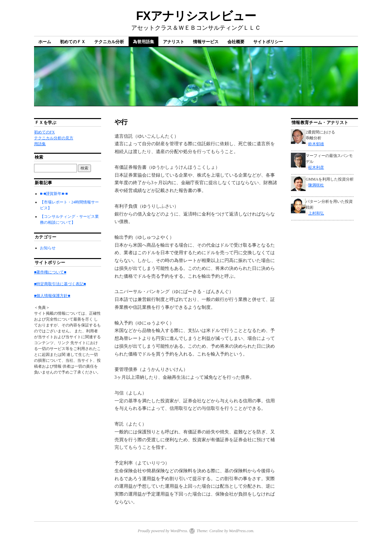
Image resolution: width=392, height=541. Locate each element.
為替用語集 (143, 42)
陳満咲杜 (316, 185)
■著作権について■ (50, 272)
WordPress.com (241, 531)
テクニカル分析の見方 (54, 138)
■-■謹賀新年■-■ (54, 194)
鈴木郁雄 (316, 144)
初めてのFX (44, 132)
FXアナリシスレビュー (196, 16)
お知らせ (48, 248)
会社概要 (236, 42)
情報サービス (206, 42)
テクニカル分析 (109, 42)
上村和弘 (316, 213)
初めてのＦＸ (73, 42)
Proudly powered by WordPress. (163, 531)
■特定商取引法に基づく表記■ (60, 284)
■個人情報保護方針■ (52, 296)
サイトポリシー (268, 42)
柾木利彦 (316, 167)
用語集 (40, 144)
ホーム (45, 42)
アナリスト (174, 42)
